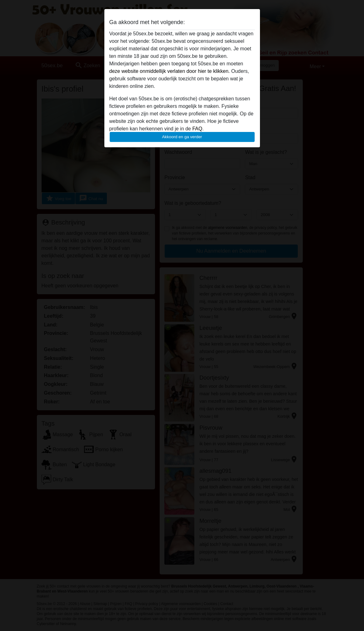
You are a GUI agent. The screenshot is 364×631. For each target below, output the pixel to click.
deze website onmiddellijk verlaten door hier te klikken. (170, 71)
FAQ (197, 129)
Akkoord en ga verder (182, 137)
